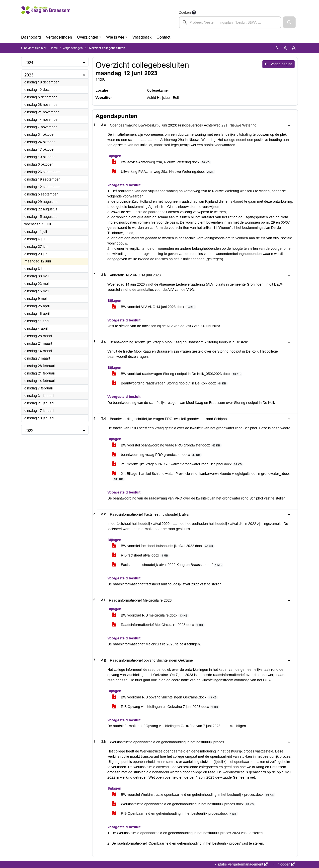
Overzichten (88, 37)
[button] (289, 22)
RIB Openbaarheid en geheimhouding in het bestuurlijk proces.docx (175, 814)
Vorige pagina (279, 64)
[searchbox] (230, 22)
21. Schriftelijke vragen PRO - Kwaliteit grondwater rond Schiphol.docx (178, 464)
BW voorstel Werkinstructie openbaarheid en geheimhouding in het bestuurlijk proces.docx (194, 795)
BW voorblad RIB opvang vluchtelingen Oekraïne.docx (165, 697)
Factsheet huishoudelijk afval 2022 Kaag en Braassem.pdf (168, 565)
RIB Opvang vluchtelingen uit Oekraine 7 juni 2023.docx (166, 707)
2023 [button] (29, 75)
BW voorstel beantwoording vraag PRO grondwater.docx (167, 445)
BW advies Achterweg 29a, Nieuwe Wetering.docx (162, 162)
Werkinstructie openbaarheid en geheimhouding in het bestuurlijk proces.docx (184, 804)
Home (54, 48)
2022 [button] (29, 431)
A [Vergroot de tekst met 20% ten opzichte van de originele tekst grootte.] (285, 48)
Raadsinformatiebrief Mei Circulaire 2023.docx (159, 625)
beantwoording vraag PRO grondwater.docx (157, 455)
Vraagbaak (142, 37)
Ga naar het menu (1, 3)
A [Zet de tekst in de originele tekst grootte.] (277, 48)
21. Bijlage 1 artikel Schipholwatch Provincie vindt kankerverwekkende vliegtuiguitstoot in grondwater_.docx (201, 476)
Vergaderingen (59, 37)
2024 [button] (29, 63)
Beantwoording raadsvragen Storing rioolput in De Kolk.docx (170, 383)
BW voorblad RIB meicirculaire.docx (151, 615)
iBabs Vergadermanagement (242, 864)
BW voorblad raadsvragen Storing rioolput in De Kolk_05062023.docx (177, 374)
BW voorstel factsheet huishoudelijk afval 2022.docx (163, 546)
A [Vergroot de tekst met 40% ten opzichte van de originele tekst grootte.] (294, 48)
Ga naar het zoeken (1, 3)
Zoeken (185, 12)
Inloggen (285, 864)
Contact (163, 37)
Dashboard (31, 37)
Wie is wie (115, 37)
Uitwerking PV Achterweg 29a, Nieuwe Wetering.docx (164, 172)
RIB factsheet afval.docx (141, 555)
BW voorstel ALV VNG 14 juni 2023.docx (154, 307)
